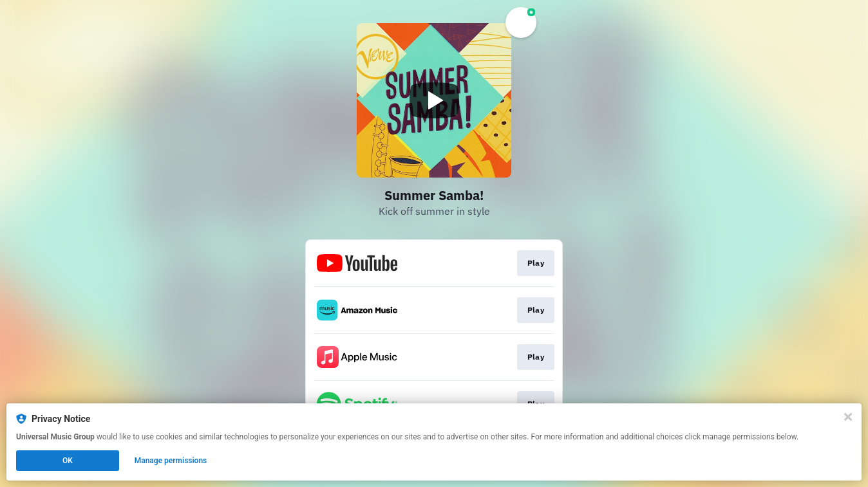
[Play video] (434, 100)
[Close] (848, 417)
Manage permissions (171, 461)
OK (68, 461)
